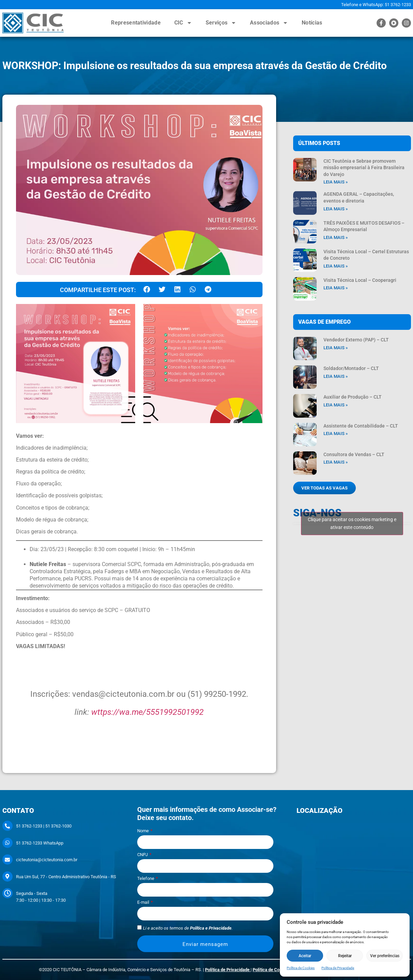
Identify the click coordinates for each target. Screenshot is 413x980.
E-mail (144, 902)
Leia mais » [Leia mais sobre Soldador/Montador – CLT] (336, 376)
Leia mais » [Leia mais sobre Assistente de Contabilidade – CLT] (336, 433)
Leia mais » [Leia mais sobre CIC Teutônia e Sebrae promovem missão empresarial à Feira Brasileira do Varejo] (336, 182)
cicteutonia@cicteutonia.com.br (47, 860)
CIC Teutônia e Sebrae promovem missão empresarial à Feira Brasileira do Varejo (364, 168)
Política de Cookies (301, 968)
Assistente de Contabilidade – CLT (361, 426)
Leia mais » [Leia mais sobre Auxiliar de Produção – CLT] (336, 405)
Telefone (146, 879)
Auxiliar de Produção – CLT (353, 397)
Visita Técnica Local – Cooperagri (360, 280)
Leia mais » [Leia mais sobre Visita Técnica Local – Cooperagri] (336, 288)
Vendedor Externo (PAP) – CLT (356, 340)
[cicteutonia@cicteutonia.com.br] (7, 859)
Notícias (312, 23)
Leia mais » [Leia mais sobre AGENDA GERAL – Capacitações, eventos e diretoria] (336, 209)
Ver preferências (385, 956)
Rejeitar (345, 956)
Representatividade (136, 23)
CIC (183, 23)
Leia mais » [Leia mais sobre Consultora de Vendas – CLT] (336, 462)
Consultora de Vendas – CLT (354, 454)
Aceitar (305, 956)
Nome (144, 831)
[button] (147, 290)
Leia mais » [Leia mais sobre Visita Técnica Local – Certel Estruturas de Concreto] (336, 266)
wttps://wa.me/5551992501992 (147, 712)
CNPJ (143, 855)
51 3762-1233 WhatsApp (40, 843)
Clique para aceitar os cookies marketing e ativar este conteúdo (352, 523)
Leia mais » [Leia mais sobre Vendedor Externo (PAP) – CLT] (336, 348)
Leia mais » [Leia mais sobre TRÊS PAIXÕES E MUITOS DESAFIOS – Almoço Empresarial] (336, 237)
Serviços (221, 23)
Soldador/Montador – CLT (351, 368)
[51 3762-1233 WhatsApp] (7, 843)
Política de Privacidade (338, 968)
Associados (269, 23)
